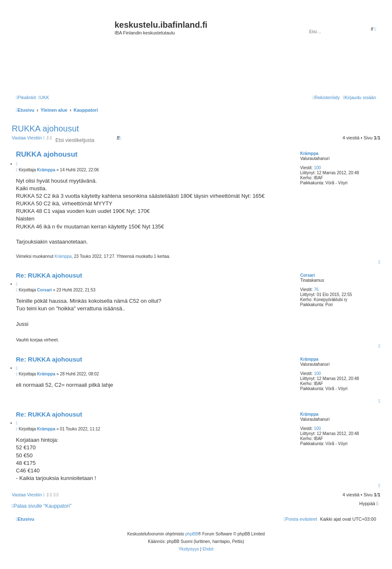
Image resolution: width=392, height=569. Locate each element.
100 (318, 168)
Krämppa (309, 153)
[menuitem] (43, 97)
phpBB (192, 534)
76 (316, 290)
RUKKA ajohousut (45, 128)
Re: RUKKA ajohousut (49, 275)
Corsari (307, 275)
